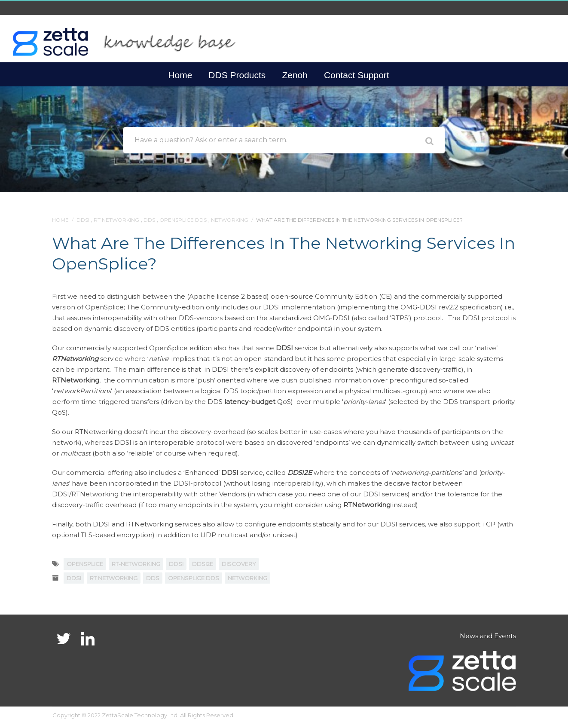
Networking (230, 220)
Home (180, 75)
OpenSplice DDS (183, 220)
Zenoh (295, 75)
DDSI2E (203, 564)
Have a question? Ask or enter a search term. (211, 140)
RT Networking (116, 220)
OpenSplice (85, 564)
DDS (149, 220)
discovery (239, 564)
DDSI (83, 220)
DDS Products (237, 75)
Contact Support (357, 75)
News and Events (488, 636)
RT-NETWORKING (136, 564)
